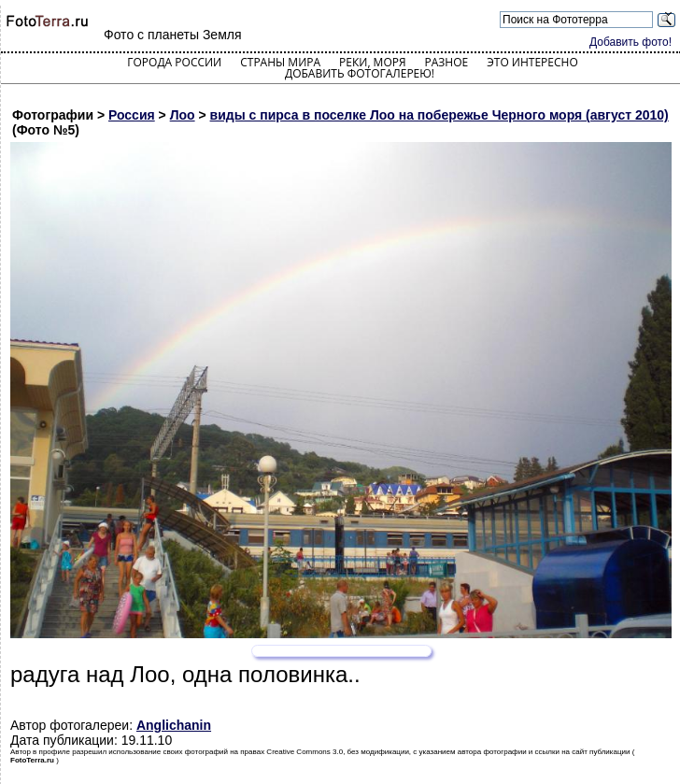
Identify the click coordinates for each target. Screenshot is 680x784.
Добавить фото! (630, 42)
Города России (174, 62)
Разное (447, 62)
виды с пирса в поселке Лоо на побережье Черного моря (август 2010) (439, 115)
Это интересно (532, 62)
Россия (132, 115)
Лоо (183, 115)
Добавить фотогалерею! (360, 73)
